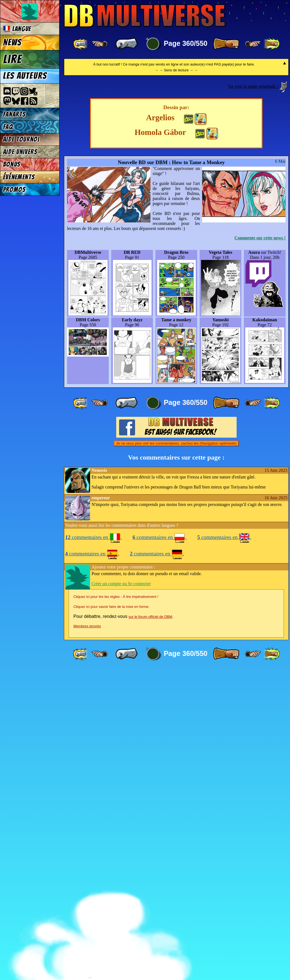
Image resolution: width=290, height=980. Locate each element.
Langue (17, 29)
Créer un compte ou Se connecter (121, 894)
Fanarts (14, 114)
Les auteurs (25, 76)
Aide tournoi (21, 139)
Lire (13, 59)
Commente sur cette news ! (260, 549)
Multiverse (145, 16)
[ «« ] (81, 44)
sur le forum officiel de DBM (150, 927)
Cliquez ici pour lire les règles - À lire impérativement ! (116, 907)
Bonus (12, 164)
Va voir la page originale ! (253, 397)
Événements (19, 177)
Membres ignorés (87, 937)
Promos (14, 190)
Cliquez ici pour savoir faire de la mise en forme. (111, 917)
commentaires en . (93, 848)
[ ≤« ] (100, 44)
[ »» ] (272, 44)
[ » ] (226, 44)
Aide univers (20, 152)
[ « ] (127, 44)
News (12, 42)
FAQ (8, 127)
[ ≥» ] (253, 44)
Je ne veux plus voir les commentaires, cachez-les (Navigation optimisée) (176, 754)
